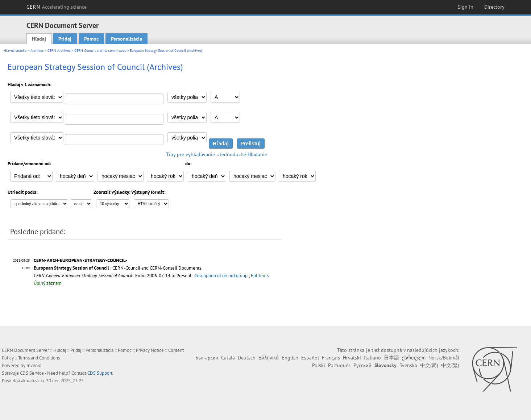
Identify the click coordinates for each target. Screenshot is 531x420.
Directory (494, 7)
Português (339, 365)
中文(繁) (450, 365)
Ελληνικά (269, 358)
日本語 (391, 358)
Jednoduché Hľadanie (244, 154)
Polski (319, 365)
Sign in (466, 7)
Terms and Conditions (39, 358)
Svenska (408, 365)
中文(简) (429, 365)
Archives (37, 51)
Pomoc (91, 39)
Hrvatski (352, 358)
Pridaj (65, 39)
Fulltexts (260, 276)
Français (331, 358)
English (290, 358)
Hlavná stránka (15, 51)
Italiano (372, 358)
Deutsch (247, 358)
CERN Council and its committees (100, 51)
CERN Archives (59, 51)
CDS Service (32, 373)
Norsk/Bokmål (444, 358)
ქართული (414, 358)
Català (228, 358)
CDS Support (100, 373)
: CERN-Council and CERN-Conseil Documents (117, 268)
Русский (362, 365)
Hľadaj (39, 39)
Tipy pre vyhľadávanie (190, 154)
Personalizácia (126, 39)
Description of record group (221, 276)
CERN (57, 7)
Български (207, 358)
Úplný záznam (48, 283)
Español (310, 358)
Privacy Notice (150, 350)
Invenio (34, 365)
